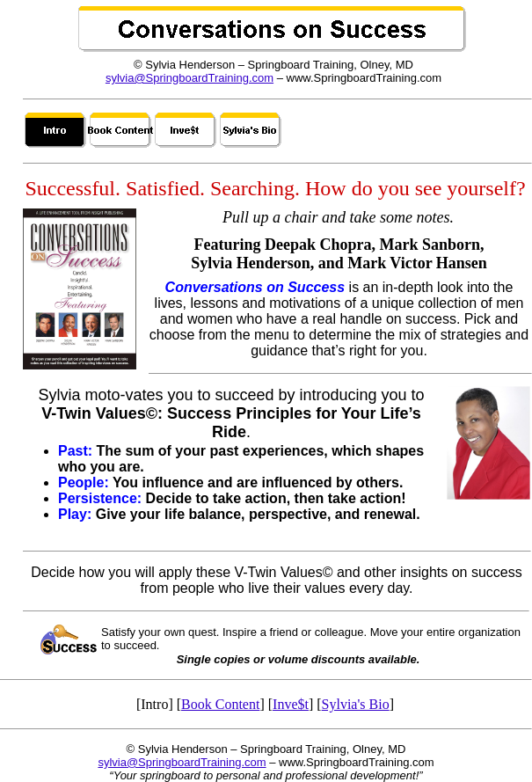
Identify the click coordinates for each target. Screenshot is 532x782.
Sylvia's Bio (356, 704)
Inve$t (291, 704)
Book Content (220, 704)
